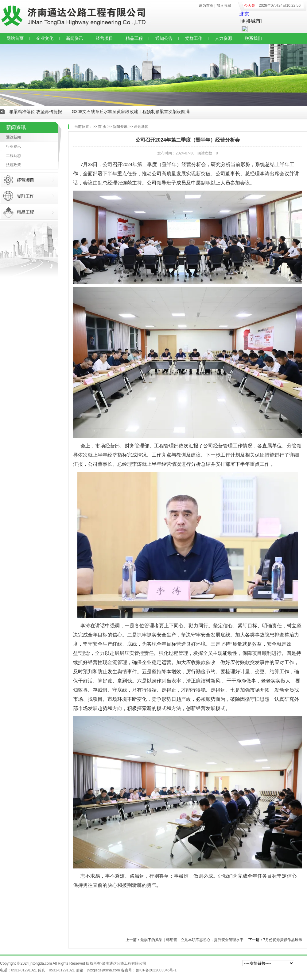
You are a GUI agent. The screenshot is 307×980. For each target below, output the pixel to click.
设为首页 (206, 6)
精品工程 (134, 38)
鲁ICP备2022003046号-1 (156, 970)
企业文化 (45, 38)
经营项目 (104, 38)
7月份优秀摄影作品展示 (283, 940)
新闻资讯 (75, 38)
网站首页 (15, 38)
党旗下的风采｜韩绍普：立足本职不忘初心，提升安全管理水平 (192, 940)
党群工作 (194, 38)
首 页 (102, 127)
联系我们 (253, 38)
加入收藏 (224, 6)
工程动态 (14, 156)
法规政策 (14, 165)
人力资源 (223, 38)
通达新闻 (14, 137)
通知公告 (164, 38)
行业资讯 (14, 146)
